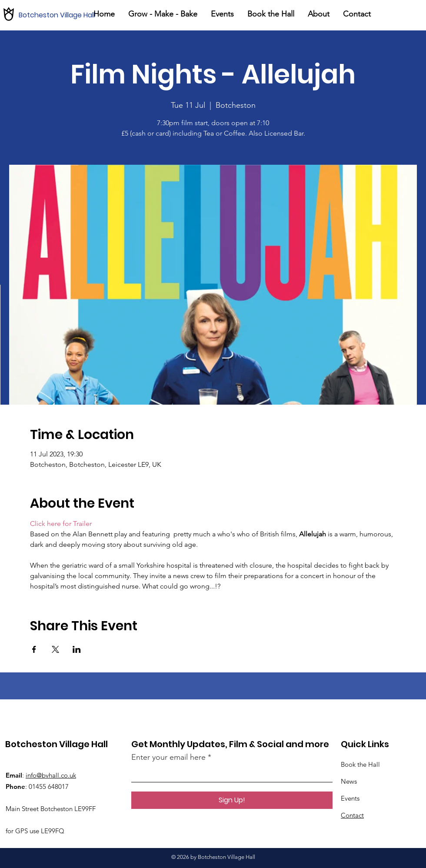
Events (350, 798)
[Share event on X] (55, 649)
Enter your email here (168, 757)
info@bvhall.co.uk (51, 775)
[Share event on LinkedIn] (77, 649)
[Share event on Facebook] (34, 649)
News (349, 781)
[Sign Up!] (232, 800)
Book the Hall (360, 764)
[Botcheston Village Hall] (61, 15)
